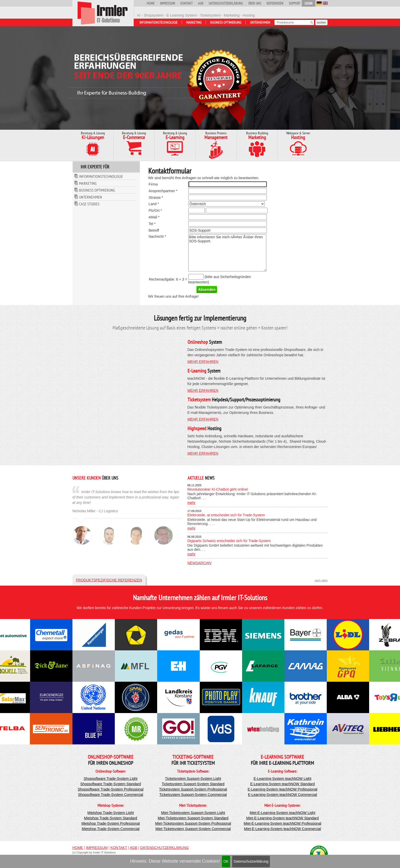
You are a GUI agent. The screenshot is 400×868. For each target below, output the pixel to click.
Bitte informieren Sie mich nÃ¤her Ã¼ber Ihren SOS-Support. (227, 253)
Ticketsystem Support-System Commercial (193, 795)
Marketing (194, 22)
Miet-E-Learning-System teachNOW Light (283, 813)
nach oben (321, 580)
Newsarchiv (200, 563)
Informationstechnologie (159, 22)
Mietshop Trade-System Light (110, 813)
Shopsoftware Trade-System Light (111, 779)
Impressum (167, 3)
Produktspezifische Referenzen (109, 580)
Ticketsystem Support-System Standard (193, 784)
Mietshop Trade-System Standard (111, 818)
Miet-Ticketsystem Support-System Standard (193, 818)
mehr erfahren (203, 362)
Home (151, 3)
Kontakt (186, 3)
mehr (192, 503)
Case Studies (89, 204)
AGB (201, 3)
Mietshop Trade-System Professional (111, 823)
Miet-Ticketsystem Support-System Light (193, 813)
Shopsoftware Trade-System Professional (111, 789)
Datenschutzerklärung (251, 861)
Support (295, 3)
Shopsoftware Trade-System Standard (111, 784)
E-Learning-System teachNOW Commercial (283, 795)
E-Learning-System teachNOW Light (282, 779)
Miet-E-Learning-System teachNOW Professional (282, 823)
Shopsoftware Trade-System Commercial (111, 795)
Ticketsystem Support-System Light (193, 779)
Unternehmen (260, 22)
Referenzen (275, 3)
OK (226, 861)
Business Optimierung (226, 22)
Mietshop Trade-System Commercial (110, 829)
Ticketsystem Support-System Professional (193, 789)
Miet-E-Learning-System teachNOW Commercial (282, 829)
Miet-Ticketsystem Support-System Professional (193, 823)
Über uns (255, 3)
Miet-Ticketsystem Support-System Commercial (193, 829)
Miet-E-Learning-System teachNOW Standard (282, 818)
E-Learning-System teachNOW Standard (283, 784)
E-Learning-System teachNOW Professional (283, 789)
